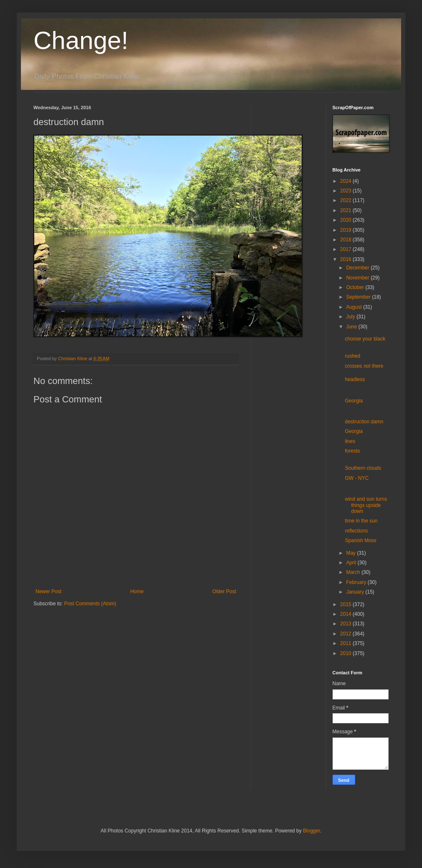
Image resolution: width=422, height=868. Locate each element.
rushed (352, 356)
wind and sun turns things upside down (366, 505)
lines (350, 441)
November (358, 278)
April (352, 563)
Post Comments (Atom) (90, 604)
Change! (81, 40)
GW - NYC (357, 478)
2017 (346, 249)
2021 (346, 210)
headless (355, 379)
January (356, 592)
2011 (346, 643)
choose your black (365, 339)
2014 (346, 614)
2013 (346, 624)
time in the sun (361, 521)
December (358, 268)
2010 (346, 653)
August (355, 307)
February (357, 582)
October (356, 287)
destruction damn (364, 422)
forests (352, 451)
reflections (356, 531)
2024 (346, 181)
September (359, 297)
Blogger (311, 831)
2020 (346, 220)
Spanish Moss (360, 540)
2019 (346, 230)
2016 (346, 259)
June (352, 327)
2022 (346, 200)
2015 (346, 604)
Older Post (224, 591)
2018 (346, 240)
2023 (346, 191)
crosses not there (364, 366)
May (351, 553)
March (354, 572)
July (351, 317)
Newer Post (48, 591)
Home (137, 591)
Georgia (354, 401)
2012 (346, 634)
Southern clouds (363, 468)
